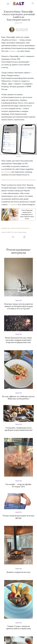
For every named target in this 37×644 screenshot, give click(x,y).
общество (6, 228)
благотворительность (21, 228)
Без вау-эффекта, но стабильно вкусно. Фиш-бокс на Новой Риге (19, 398)
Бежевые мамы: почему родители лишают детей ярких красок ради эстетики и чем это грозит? (19, 306)
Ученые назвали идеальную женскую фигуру (18, 517)
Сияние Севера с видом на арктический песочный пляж (18, 627)
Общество (19, 23)
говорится (13, 51)
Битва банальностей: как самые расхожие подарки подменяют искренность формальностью (19, 340)
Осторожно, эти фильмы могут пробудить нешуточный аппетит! (19, 429)
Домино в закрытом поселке (19, 572)
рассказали (6, 172)
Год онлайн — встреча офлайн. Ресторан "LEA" (19, 486)
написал (14, 205)
